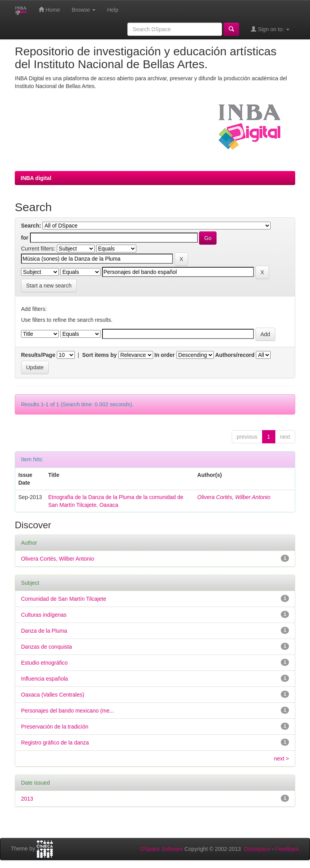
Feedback (287, 849)
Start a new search (49, 286)
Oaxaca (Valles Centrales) (53, 695)
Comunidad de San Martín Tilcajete (64, 599)
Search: (31, 226)
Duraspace (257, 849)
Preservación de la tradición (55, 727)
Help (113, 10)
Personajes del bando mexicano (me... (68, 711)
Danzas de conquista (47, 647)
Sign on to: (270, 29)
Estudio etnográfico (44, 663)
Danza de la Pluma (44, 631)
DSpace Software (162, 849)
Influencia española (45, 679)
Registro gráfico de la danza (55, 743)
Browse (84, 10)
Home (49, 10)
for (25, 238)
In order (165, 355)
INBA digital (36, 178)
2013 (27, 799)
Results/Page (38, 355)
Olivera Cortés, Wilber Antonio (234, 497)
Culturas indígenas (44, 615)
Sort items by (100, 355)
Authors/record (235, 355)
